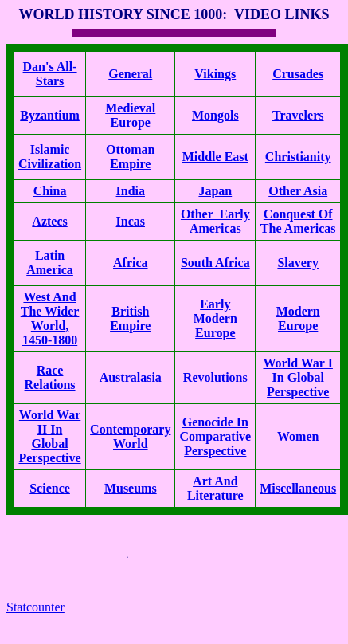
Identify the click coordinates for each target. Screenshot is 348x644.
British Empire (130, 318)
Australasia (131, 377)
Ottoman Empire (130, 157)
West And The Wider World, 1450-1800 (50, 318)
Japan (215, 191)
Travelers (298, 115)
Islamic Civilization (50, 157)
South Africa (215, 263)
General (130, 74)
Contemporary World (130, 436)
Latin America (50, 263)
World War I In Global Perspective (297, 377)
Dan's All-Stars (50, 74)
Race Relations (50, 377)
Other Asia (298, 191)
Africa (131, 263)
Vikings (215, 74)
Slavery (298, 263)
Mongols (215, 115)
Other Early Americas (215, 221)
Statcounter (35, 607)
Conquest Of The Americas (298, 221)
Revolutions (215, 377)
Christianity (298, 157)
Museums (131, 488)
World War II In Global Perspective (49, 436)
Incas (131, 221)
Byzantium (50, 115)
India (131, 191)
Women (298, 436)
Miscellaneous (298, 488)
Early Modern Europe (215, 318)
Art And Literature (215, 488)
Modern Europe (298, 318)
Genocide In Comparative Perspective (215, 436)
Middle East (215, 157)
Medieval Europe (130, 115)
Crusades (298, 74)
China (50, 191)
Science (50, 488)
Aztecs (49, 221)
